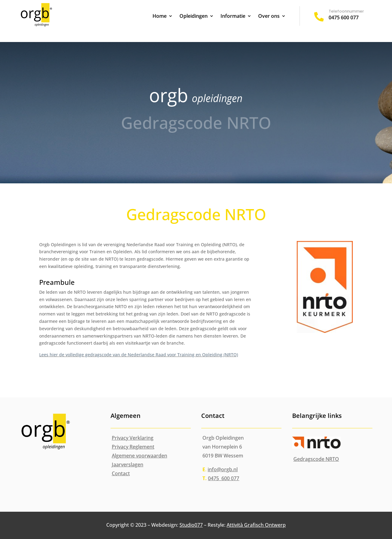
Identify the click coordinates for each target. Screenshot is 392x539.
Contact (121, 473)
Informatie (233, 17)
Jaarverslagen (128, 464)
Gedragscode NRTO (316, 459)
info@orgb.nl (223, 469)
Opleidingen (194, 17)
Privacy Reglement (133, 447)
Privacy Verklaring (133, 438)
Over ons (269, 17)
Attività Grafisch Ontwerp (256, 525)
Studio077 (191, 525)
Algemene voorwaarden (139, 456)
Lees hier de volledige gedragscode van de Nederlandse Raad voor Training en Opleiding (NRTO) (139, 355)
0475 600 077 (344, 17)
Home (160, 17)
